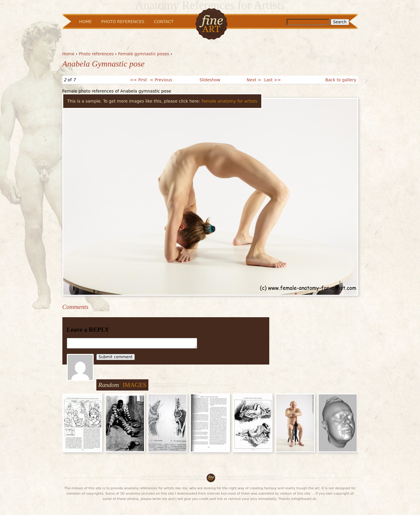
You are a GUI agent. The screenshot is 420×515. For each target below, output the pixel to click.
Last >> (272, 80)
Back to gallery (341, 80)
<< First (138, 80)
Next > (254, 80)
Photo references (96, 54)
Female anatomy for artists (229, 101)
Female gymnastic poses (143, 54)
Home (68, 54)
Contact (164, 22)
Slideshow (210, 80)
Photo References (123, 22)
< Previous (161, 80)
